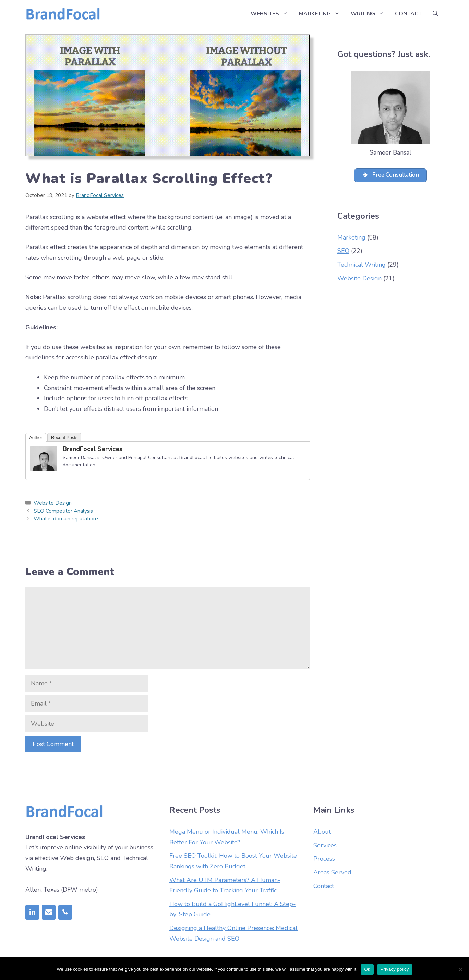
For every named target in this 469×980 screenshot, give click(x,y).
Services (325, 845)
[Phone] (65, 912)
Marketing (322, 14)
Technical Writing (362, 266)
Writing (370, 14)
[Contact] (49, 912)
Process (324, 859)
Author (36, 437)
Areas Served (332, 872)
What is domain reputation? (66, 519)
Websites (272, 14)
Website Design (53, 503)
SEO (343, 252)
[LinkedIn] (32, 912)
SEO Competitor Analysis (63, 511)
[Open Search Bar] (435, 14)
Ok (367, 969)
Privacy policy (395, 969)
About (322, 832)
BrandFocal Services (93, 449)
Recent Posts (64, 437)
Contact (408, 14)
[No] (460, 969)
